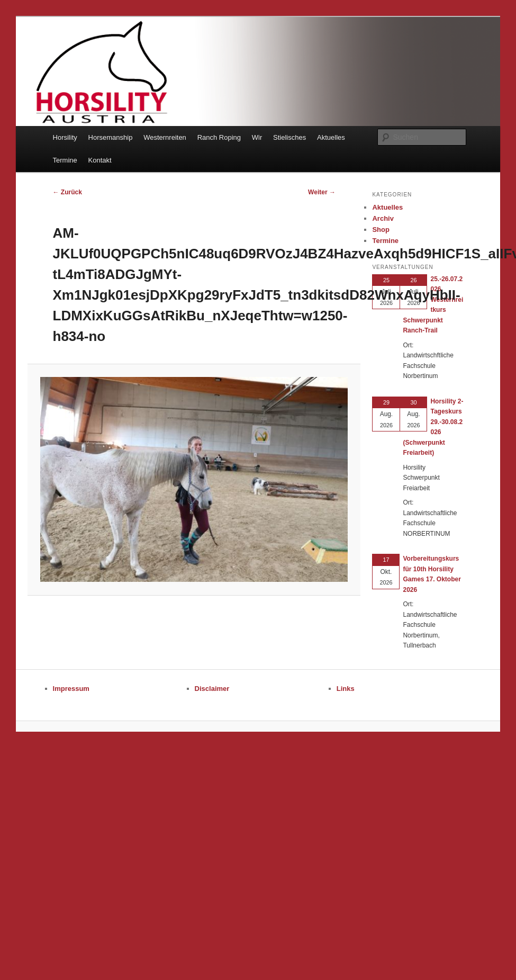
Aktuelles (331, 137)
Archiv (383, 218)
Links (346, 689)
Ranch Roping (219, 137)
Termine (65, 160)
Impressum (71, 689)
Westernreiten (165, 137)
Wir (257, 137)
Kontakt (100, 160)
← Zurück (67, 192)
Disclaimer (212, 689)
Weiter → (322, 192)
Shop (381, 230)
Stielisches (289, 137)
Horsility (65, 137)
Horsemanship (111, 137)
